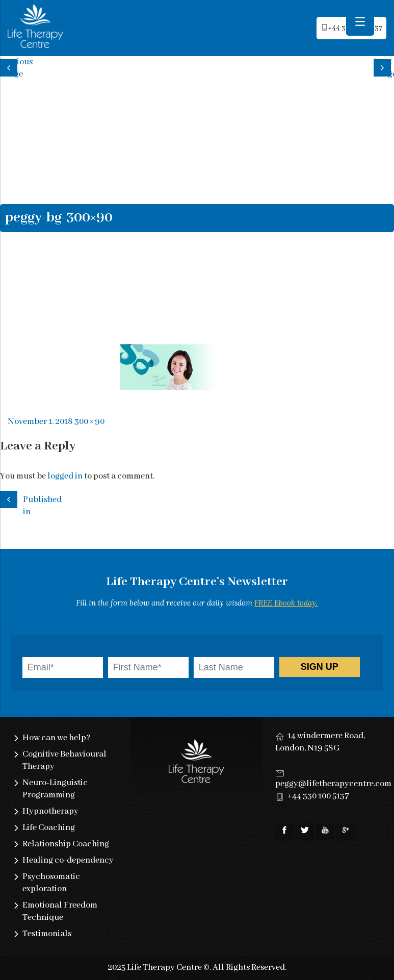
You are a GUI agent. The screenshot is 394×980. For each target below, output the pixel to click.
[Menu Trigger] (360, 22)
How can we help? (57, 738)
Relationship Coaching (66, 844)
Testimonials (47, 934)
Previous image (10, 67)
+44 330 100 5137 (318, 796)
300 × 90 (89, 422)
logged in (65, 476)
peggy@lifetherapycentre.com (333, 784)
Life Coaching (49, 828)
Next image (384, 67)
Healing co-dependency (68, 860)
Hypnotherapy (50, 811)
